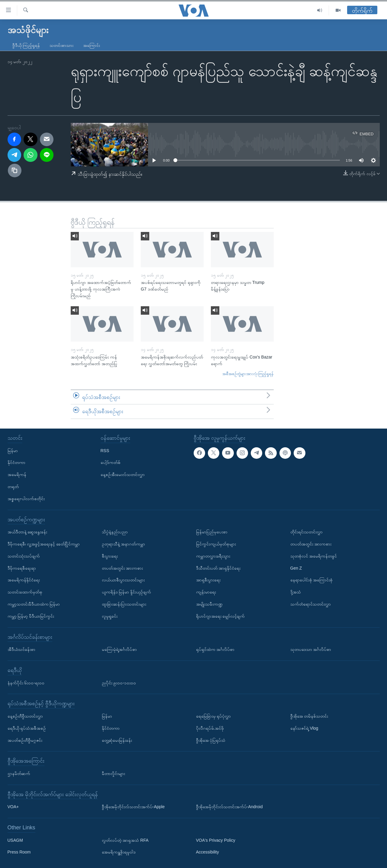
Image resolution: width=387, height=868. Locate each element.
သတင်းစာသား (61, 45)
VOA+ (13, 807)
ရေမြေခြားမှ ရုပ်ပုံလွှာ (214, 716)
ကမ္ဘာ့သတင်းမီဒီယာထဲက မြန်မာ (34, 604)
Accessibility (208, 852)
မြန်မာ (13, 450)
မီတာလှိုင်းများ (113, 773)
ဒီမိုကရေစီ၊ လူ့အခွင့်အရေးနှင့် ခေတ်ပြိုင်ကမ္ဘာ (44, 544)
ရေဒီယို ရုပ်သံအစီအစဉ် (27, 728)
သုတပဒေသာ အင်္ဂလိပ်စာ (311, 649)
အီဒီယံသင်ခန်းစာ (21, 649)
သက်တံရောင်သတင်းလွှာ (311, 604)
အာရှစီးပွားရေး (208, 580)
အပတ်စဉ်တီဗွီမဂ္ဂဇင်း (25, 740)
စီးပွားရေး (110, 556)
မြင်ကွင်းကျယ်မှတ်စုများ (216, 544)
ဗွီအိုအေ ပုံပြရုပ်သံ (211, 740)
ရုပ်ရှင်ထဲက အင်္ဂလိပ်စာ (215, 649)
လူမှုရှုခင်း (110, 616)
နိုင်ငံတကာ (16, 462)
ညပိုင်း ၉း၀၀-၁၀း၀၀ (119, 683)
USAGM (15, 840)
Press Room (19, 852)
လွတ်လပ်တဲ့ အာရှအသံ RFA (125, 840)
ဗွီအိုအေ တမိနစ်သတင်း (309, 716)
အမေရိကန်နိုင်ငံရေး (24, 580)
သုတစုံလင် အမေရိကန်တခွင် (314, 556)
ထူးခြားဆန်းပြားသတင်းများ (124, 604)
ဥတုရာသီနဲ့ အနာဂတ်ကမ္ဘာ (124, 544)
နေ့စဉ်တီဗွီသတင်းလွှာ (25, 716)
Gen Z (296, 568)
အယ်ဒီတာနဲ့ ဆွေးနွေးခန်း (27, 532)
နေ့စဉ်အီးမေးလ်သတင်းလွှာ (123, 474)
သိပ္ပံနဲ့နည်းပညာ (115, 532)
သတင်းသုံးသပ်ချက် (24, 556)
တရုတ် (13, 487)
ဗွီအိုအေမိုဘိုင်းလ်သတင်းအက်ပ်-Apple (133, 807)
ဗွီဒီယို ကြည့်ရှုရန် (26, 45)
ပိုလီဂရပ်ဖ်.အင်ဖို (210, 728)
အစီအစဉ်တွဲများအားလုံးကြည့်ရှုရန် (248, 374)
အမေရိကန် (17, 474)
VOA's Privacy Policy (216, 840)
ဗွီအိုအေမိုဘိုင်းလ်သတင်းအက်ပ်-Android (229, 807)
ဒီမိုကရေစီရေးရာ (22, 568)
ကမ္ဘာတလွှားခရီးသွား (213, 556)
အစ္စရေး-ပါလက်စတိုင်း (26, 499)
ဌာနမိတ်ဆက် (19, 773)
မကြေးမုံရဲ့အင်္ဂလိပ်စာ (119, 649)
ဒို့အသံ (296, 592)
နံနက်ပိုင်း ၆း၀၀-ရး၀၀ (26, 683)
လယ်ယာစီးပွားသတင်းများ (123, 580)
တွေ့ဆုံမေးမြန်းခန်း (117, 740)
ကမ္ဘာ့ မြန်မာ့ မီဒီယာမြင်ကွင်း (31, 616)
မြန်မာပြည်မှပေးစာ (212, 532)
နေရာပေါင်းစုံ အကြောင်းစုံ (312, 580)
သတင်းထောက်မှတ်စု (25, 592)
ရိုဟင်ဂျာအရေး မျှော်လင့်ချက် (221, 616)
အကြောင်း (92, 45)
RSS (105, 450)
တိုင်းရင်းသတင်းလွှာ (306, 532)
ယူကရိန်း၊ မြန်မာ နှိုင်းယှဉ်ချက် (127, 592)
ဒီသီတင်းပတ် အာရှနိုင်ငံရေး (218, 568)
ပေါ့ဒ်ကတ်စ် (111, 462)
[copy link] (15, 171)
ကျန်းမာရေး (206, 592)
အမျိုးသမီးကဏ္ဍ (209, 604)
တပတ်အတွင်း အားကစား (123, 568)
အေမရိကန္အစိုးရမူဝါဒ (119, 852)
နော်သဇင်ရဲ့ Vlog (304, 728)
